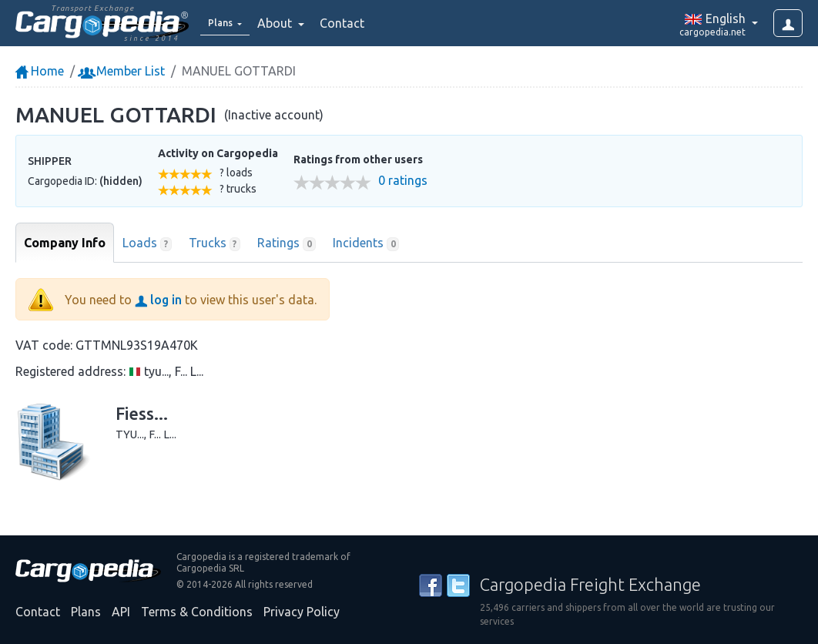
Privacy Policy (302, 612)
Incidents (366, 243)
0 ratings (403, 181)
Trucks (215, 243)
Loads (147, 243)
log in (158, 300)
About (286, 23)
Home (40, 71)
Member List (123, 71)
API (121, 612)
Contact (352, 23)
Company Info (65, 243)
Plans (86, 612)
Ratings (287, 243)
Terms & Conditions (197, 612)
